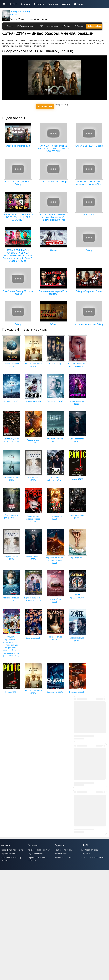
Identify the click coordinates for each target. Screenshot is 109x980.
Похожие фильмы (26, 26)
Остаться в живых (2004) (55, 439)
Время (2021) (77, 556)
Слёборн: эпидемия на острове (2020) (77, 364)
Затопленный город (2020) (12, 477)
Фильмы (26, 4)
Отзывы (79, 26)
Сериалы (39, 4)
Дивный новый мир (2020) (34, 364)
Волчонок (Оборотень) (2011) (55, 477)
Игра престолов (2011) (77, 515)
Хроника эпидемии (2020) (12, 598)
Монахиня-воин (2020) (77, 401)
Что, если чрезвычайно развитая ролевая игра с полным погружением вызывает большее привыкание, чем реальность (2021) (12, 645)
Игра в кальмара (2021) (55, 516)
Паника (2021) (77, 478)
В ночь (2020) (55, 362)
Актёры (66, 4)
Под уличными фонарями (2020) (12, 515)
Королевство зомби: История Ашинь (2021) (55, 559)
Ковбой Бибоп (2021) (34, 440)
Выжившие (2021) (34, 400)
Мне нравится (45, 106)
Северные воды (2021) (77, 638)
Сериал (9, 26)
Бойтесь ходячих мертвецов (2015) (12, 439)
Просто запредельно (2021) (77, 595)
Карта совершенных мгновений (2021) (34, 598)
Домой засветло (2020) (77, 439)
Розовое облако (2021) (55, 599)
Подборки (53, 4)
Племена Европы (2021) (12, 364)
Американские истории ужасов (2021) (34, 518)
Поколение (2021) (77, 691)
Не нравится (62, 105)
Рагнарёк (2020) (12, 400)
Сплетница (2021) (34, 637)
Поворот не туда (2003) (55, 637)
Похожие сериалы (49, 26)
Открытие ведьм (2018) (34, 477)
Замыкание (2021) (55, 691)
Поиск (79, 4)
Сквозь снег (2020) (55, 400)
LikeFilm (13, 4)
